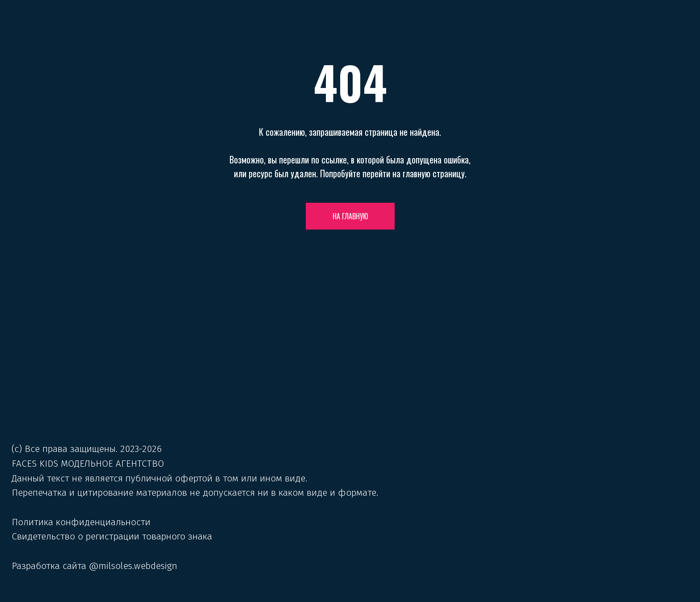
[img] (350, 384)
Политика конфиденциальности (81, 522)
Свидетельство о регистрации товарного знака (112, 536)
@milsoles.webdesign (133, 566)
